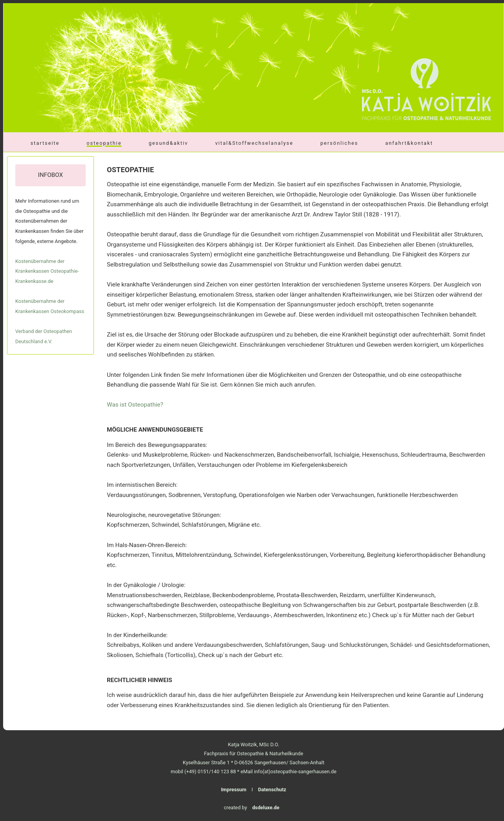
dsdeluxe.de (266, 807)
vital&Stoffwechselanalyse (254, 143)
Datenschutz (272, 789)
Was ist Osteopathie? (135, 405)
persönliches (339, 143)
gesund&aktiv (168, 143)
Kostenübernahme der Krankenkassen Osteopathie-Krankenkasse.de (47, 271)
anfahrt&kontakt (409, 143)
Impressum (234, 789)
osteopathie (104, 143)
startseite (45, 143)
